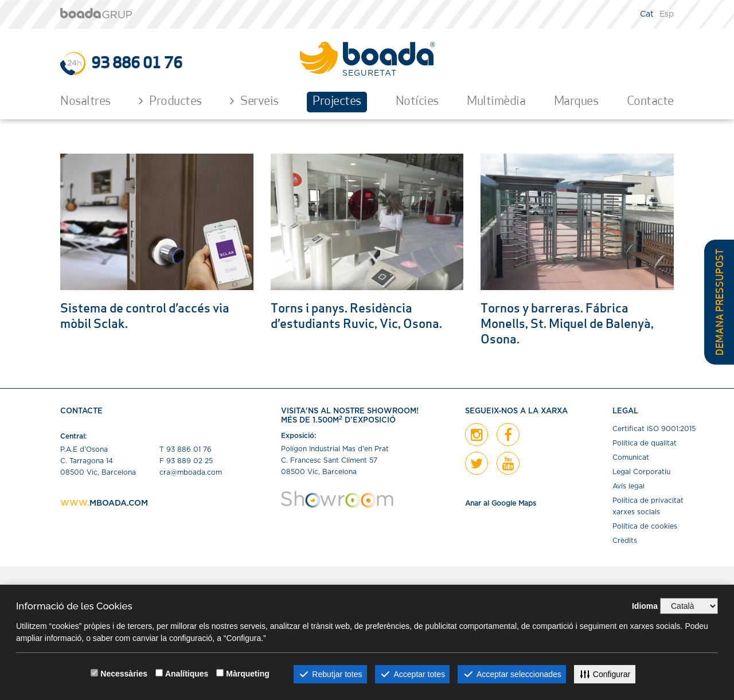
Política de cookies (645, 526)
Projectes (337, 102)
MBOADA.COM (119, 503)
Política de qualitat (645, 443)
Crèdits (625, 541)
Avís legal (628, 486)
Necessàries (124, 674)
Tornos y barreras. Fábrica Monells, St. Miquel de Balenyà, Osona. (567, 325)
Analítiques (187, 674)
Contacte (650, 102)
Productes (170, 101)
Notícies (417, 102)
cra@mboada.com (191, 472)
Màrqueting (247, 674)
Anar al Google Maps (501, 503)
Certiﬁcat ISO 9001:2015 (654, 429)
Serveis (254, 101)
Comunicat (631, 457)
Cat (647, 14)
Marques (576, 102)
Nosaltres (85, 102)
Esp (667, 14)
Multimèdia (496, 102)
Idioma (645, 606)
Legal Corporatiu (641, 472)
